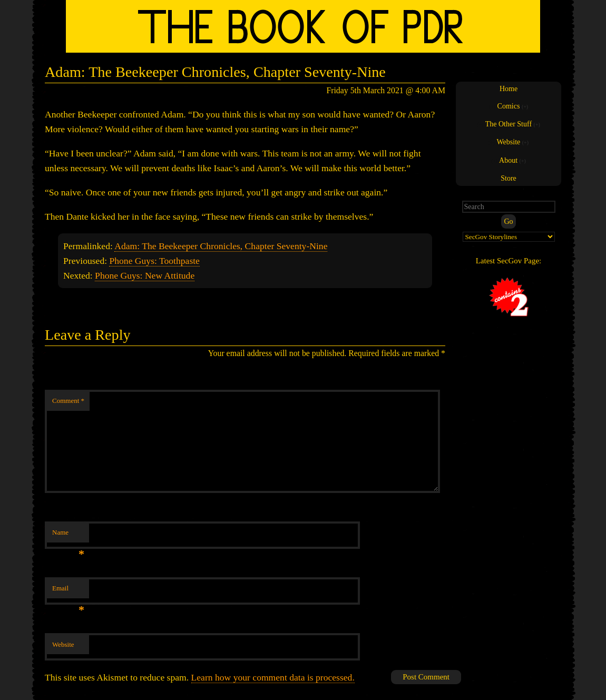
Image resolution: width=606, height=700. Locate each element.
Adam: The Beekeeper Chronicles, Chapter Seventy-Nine (221, 246)
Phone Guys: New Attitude (145, 275)
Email (68, 591)
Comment (68, 401)
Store (509, 178)
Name (68, 535)
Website (63, 644)
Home (509, 89)
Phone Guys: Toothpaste (154, 261)
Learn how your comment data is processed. (273, 677)
